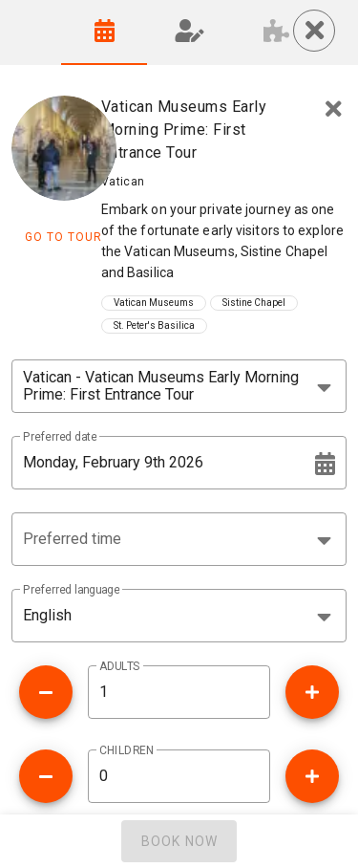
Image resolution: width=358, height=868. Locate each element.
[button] (179, 539)
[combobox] (179, 386)
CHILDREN (126, 750)
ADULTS (120, 666)
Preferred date (60, 437)
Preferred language (71, 590)
